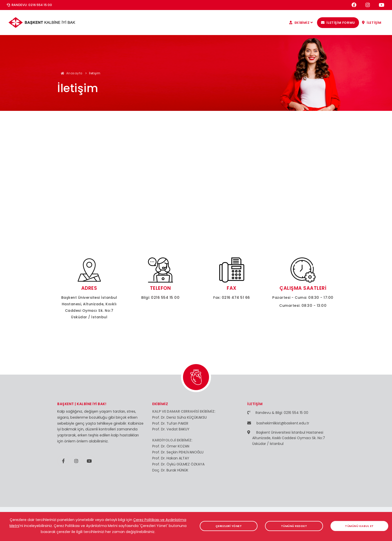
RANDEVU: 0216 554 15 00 (29, 5)
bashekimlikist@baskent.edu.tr (283, 423)
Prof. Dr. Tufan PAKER (170, 423)
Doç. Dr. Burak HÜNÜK (170, 470)
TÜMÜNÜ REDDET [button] (294, 526)
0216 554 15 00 (165, 298)
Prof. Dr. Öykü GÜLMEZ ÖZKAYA (178, 464)
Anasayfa (72, 73)
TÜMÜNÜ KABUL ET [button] (359, 526)
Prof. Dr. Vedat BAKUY (171, 429)
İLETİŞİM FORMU (338, 23)
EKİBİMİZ (302, 23)
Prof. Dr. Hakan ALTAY (171, 458)
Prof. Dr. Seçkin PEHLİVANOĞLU (178, 452)
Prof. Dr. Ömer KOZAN (171, 446)
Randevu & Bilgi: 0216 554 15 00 (282, 413)
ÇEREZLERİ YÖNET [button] (229, 526)
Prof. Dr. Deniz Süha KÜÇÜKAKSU (179, 417)
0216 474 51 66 (236, 298)
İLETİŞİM (372, 23)
